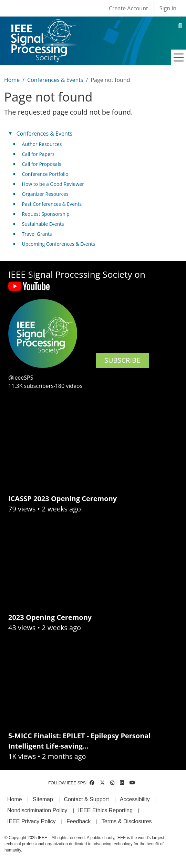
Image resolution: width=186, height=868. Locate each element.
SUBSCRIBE (122, 360)
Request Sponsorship (46, 214)
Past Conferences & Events (52, 204)
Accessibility (135, 799)
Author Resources (42, 144)
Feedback (79, 821)
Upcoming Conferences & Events (59, 244)
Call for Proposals (42, 164)
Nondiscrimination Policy (37, 810)
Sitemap (43, 799)
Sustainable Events (43, 224)
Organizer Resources (45, 194)
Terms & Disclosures (127, 821)
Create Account (128, 8)
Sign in (168, 8)
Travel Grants (37, 234)
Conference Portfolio (45, 174)
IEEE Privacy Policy (31, 821)
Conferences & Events (55, 80)
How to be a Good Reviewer (53, 184)
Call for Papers (38, 154)
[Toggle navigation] (179, 57)
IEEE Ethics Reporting (105, 810)
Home (12, 80)
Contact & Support (86, 799)
